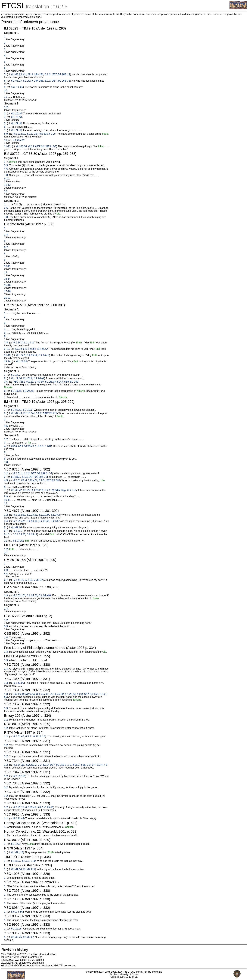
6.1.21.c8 (16, 123)
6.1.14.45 (19, 580)
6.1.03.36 (22, 146)
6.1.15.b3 (22, 362)
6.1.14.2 (16, 844)
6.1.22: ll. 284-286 (33, 74)
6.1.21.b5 (44, 521)
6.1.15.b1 (31, 349)
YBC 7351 (19, 382)
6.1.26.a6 (28, 391)
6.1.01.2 (16, 477)
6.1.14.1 (16, 375)
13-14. (8, 279)
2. (5, 43)
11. (6, 97)
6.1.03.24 (18, 541)
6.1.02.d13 (17, 852)
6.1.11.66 (16, 391)
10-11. (8, 266)
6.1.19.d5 (16, 114)
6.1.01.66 (16, 869)
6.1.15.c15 (18, 140)
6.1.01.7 (18, 531)
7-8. (6, 175)
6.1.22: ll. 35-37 (34, 580)
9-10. (7, 179)
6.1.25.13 (32, 595)
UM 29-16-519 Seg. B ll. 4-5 (29, 694)
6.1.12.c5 (16, 929)
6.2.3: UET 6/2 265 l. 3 (57, 81)
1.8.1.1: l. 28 (29, 861)
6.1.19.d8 (16, 117)
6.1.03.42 (16, 490)
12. (6, 273)
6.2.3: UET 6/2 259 (68, 382)
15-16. (8, 285)
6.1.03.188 (19, 776)
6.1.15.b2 (32, 355)
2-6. (6, 208)
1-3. (6, 595)
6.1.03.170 (19, 595)
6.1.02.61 (19, 737)
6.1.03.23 (16, 74)
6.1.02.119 (29, 869)
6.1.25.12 (19, 807)
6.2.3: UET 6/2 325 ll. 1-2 (41, 134)
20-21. (8, 298)
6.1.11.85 (19, 683)
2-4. (6, 235)
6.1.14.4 (19, 349)
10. (6, 91)
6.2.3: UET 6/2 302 (49, 480)
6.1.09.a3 (16, 413)
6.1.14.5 (21, 355)
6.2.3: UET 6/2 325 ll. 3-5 (42, 146)
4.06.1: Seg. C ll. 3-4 (84, 765)
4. (5, 55)
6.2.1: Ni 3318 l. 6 (35, 737)
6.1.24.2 (55, 515)
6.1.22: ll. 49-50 (35, 382)
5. (5, 62)
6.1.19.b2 (32, 521)
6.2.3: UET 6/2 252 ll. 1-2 (57, 765)
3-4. (6, 521)
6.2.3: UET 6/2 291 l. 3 (34, 477)
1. (5, 37)
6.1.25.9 (28, 378)
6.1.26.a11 (31, 480)
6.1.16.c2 (43, 349)
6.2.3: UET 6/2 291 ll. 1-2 (38, 473)
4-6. (6, 169)
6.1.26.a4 (50, 382)
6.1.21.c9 (16, 130)
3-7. (6, 553)
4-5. (6, 426)
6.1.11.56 (16, 378)
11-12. (8, 146)
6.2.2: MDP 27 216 (46, 413)
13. (6, 191)
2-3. (6, 165)
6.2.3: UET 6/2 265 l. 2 (57, 74)
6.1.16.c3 (44, 355)
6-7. (6, 247)
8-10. (7, 534)
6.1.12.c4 (19, 818)
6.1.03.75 (16, 937)
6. (5, 68)
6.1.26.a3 (31, 807)
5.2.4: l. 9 (102, 765)
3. (5, 49)
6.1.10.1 (28, 410)
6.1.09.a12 (19, 515)
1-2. (6, 107)
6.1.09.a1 (16, 410)
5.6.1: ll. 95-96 (45, 807)
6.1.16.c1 (29, 343)
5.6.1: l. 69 (17, 87)
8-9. (6, 134)
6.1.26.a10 (45, 595)
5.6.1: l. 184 (44, 446)
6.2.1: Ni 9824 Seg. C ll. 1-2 (60, 490)
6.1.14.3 (18, 343)
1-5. (6, 638)
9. (5, 87)
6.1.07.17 (28, 937)
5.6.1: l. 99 (17, 912)
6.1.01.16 (16, 527)
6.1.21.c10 (19, 134)
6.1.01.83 (19, 480)
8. (5, 81)
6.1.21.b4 (44, 515)
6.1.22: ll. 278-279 (33, 490)
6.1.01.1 (18, 473)
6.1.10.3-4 (29, 413)
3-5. (6, 382)
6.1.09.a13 (19, 521)
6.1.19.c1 (32, 534)
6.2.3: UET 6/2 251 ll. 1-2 (28, 765)
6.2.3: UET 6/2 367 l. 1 (24, 446)
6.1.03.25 (20, 534)
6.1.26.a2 (39, 378)
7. (5, 74)
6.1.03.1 (16, 861)
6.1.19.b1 (32, 515)
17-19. (8, 291)
